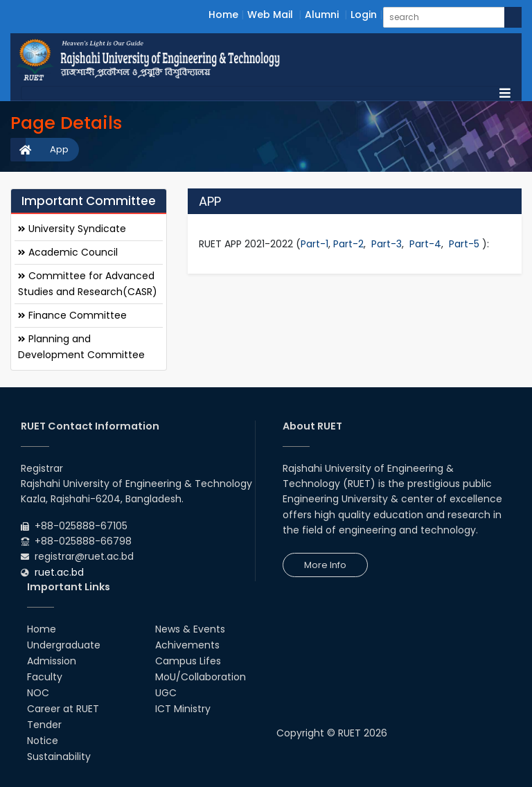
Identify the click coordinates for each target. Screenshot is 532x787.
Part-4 (425, 244)
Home (223, 15)
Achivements (187, 645)
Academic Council (68, 252)
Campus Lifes (188, 661)
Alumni (322, 15)
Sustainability (59, 757)
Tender (44, 725)
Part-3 (385, 244)
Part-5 (464, 244)
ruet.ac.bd (59, 572)
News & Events (190, 629)
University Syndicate (72, 229)
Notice (43, 741)
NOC (38, 693)
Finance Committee (72, 315)
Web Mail (270, 15)
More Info (325, 565)
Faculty (45, 677)
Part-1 (314, 244)
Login (364, 15)
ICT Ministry (183, 709)
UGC (166, 693)
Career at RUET (63, 709)
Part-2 (348, 244)
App (59, 149)
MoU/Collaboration (201, 677)
